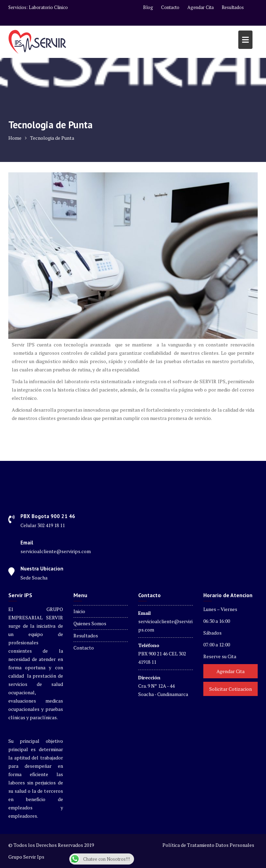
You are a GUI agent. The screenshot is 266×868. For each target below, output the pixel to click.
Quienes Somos (90, 623)
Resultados (233, 7)
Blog (148, 7)
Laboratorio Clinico (48, 7)
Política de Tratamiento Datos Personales (208, 845)
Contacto (170, 7)
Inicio (79, 611)
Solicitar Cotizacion (230, 689)
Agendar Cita (201, 7)
